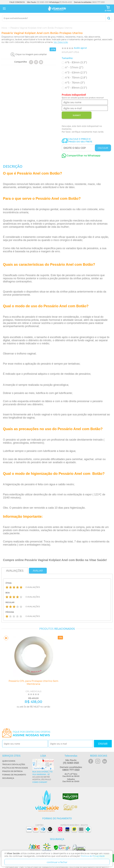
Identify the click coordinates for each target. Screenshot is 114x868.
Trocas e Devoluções (14, 764)
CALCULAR (103, 148)
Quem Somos (9, 761)
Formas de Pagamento (14, 775)
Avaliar (38, 571)
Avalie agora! (80, 48)
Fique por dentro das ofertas (32, 734)
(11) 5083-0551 (43, 2)
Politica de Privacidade (93, 856)
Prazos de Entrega (12, 771)
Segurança (8, 778)
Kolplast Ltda (70, 52)
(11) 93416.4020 (66, 2)
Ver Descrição (61, 42)
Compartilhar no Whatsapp (81, 156)
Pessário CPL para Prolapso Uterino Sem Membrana (33, 682)
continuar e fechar (57, 862)
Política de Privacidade (15, 768)
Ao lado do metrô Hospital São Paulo (43, 777)
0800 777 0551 (98, 2)
